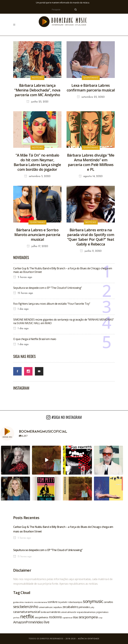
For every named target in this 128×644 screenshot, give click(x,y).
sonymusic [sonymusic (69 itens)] (93, 601)
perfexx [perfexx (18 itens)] (16, 618)
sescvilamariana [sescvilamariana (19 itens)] (40, 602)
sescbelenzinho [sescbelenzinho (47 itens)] (26, 607)
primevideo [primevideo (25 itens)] (84, 607)
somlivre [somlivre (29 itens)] (52, 602)
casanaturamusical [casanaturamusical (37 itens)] (27, 612)
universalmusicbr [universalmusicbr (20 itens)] (69, 612)
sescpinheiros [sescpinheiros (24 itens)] (41, 617)
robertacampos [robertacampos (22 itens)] (75, 602)
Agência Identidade (89, 639)
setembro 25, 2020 (91, 97)
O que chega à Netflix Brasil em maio (35, 339)
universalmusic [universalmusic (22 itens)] (46, 607)
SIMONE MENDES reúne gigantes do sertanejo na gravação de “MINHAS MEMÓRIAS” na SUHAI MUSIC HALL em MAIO (64, 321)
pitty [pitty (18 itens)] (92, 607)
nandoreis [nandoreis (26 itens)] (55, 612)
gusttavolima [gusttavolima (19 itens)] (18, 602)
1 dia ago (21, 309)
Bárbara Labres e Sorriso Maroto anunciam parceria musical (37, 235)
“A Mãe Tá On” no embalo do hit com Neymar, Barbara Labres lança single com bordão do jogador (37, 162)
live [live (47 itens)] (46, 622)
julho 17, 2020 (37, 246)
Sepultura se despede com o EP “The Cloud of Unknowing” (48, 288)
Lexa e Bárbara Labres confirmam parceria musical (91, 88)
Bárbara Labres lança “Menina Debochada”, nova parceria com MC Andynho (37, 90)
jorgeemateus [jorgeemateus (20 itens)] (102, 612)
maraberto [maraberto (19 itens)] (29, 602)
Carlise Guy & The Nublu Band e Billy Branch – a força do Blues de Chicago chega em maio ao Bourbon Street (63, 270)
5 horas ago (23, 277)
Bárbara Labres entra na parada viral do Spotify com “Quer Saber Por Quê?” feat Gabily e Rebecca (91, 237)
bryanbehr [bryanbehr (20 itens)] (63, 602)
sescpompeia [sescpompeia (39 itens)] (88, 617)
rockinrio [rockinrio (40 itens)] (55, 617)
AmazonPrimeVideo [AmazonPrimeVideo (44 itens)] (28, 622)
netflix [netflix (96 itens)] (27, 616)
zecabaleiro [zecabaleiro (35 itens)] (70, 607)
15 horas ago (23, 293)
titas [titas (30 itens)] (76, 617)
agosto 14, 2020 (91, 176)
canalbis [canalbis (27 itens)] (108, 602)
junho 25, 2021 (37, 102)
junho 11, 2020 (91, 251)
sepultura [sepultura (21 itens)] (58, 607)
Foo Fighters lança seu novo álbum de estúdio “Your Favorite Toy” (52, 304)
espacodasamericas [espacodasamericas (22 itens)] (86, 612)
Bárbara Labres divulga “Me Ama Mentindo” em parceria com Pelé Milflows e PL (91, 162)
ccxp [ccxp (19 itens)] (100, 618)
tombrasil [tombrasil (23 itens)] (45, 612)
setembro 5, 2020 (37, 176)
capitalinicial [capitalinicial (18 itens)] (67, 618)
